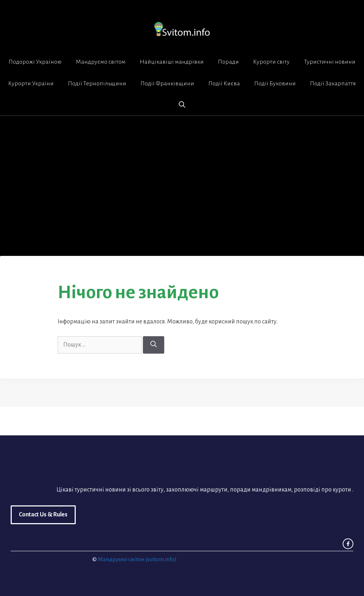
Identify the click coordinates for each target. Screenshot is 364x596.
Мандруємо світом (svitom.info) (137, 559)
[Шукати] (154, 345)
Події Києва (224, 84)
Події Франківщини (167, 84)
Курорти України (31, 84)
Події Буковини (275, 84)
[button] (182, 105)
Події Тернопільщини (97, 84)
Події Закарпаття (333, 84)
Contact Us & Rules (43, 515)
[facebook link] (348, 544)
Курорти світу (271, 62)
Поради (228, 62)
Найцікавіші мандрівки (172, 62)
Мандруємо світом (101, 62)
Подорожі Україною (35, 62)
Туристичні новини (330, 62)
